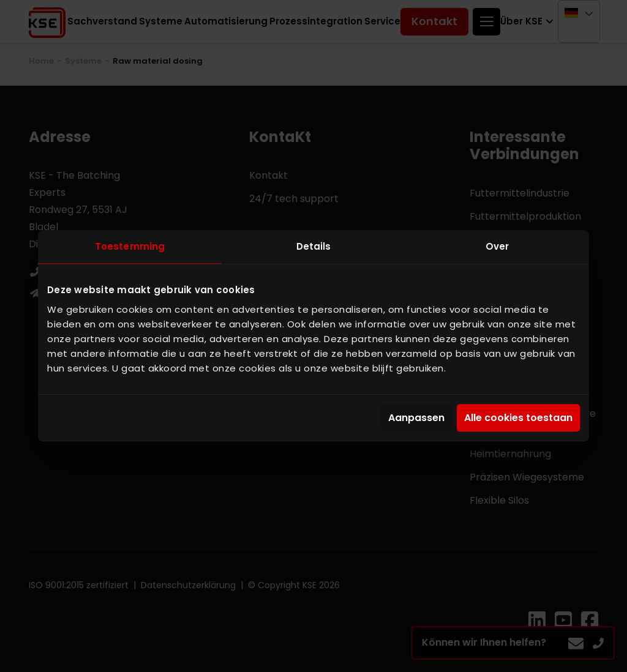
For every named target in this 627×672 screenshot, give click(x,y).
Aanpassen (416, 418)
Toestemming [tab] (130, 246)
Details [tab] (314, 246)
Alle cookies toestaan (518, 418)
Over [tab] (497, 246)
